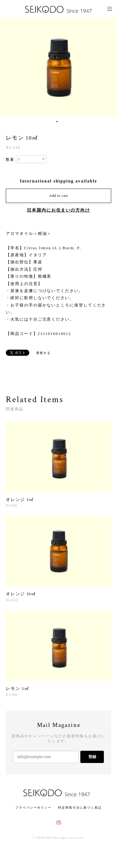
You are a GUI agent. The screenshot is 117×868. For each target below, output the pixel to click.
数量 (10, 160)
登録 (92, 757)
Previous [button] (9, 67)
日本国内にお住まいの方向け (59, 210)
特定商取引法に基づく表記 (80, 808)
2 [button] (61, 122)
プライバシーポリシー (33, 808)
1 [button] (57, 122)
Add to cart (59, 196)
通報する (43, 353)
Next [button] (108, 67)
